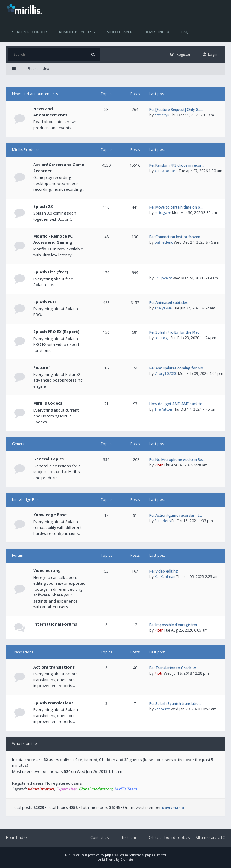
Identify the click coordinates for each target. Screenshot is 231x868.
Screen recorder (29, 32)
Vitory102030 (166, 374)
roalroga (162, 338)
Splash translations (53, 703)
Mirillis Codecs (48, 403)
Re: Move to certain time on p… (176, 207)
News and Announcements (35, 94)
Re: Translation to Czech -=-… (175, 668)
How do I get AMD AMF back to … (178, 404)
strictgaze (163, 213)
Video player (120, 32)
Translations (23, 652)
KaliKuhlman (165, 577)
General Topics (49, 459)
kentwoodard (166, 171)
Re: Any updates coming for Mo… (178, 368)
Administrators (41, 789)
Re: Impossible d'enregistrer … (175, 625)
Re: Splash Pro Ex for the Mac (174, 332)
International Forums (55, 624)
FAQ (185, 32)
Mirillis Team (125, 789)
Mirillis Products (26, 150)
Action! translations (54, 667)
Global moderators (96, 789)
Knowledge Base (26, 500)
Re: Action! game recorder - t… (176, 515)
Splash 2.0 (43, 206)
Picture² (42, 367)
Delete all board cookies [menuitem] (169, 838)
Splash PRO (45, 302)
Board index (157, 32)
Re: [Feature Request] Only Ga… (176, 110)
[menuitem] (210, 54)
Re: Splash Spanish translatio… (175, 704)
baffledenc (164, 242)
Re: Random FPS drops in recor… (177, 165)
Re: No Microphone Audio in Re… (177, 460)
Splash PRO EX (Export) (56, 332)
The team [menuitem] (128, 838)
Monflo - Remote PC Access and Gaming (53, 239)
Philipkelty (163, 278)
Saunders (163, 521)
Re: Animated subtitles (169, 303)
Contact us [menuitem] (99, 838)
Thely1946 (163, 308)
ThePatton (163, 409)
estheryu (162, 115)
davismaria (173, 807)
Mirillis (70, 855)
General (19, 444)
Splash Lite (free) (51, 272)
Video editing (47, 570)
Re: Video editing (164, 571)
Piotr (159, 465)
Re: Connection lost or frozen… (176, 237)
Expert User (66, 789)
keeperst (162, 709)
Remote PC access (77, 32)
